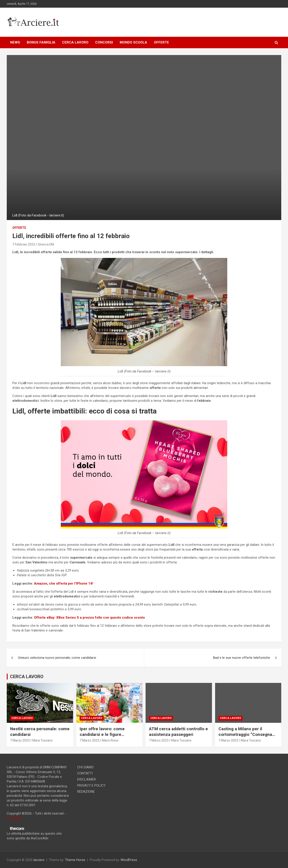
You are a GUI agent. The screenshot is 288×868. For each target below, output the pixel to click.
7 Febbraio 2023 (24, 244)
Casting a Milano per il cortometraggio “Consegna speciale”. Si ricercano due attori (245, 737)
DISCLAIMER (87, 779)
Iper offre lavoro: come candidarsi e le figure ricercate (102, 734)
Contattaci (15, 818)
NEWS (15, 42)
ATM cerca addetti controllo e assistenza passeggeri (178, 732)
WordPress (129, 860)
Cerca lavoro (22, 718)
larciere (39, 860)
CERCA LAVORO (75, 42)
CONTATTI (85, 773)
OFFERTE (161, 42)
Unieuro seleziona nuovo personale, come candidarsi (57, 658)
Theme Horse (75, 860)
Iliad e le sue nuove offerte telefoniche (241, 658)
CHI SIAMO (85, 767)
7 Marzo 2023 (20, 740)
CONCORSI (104, 42)
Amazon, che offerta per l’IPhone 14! (64, 583)
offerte (19, 228)
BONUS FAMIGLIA (41, 42)
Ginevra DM (46, 244)
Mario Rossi (110, 740)
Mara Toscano (43, 740)
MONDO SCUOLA (133, 42)
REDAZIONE (86, 792)
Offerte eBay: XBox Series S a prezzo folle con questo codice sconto (89, 618)
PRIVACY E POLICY (91, 785)
